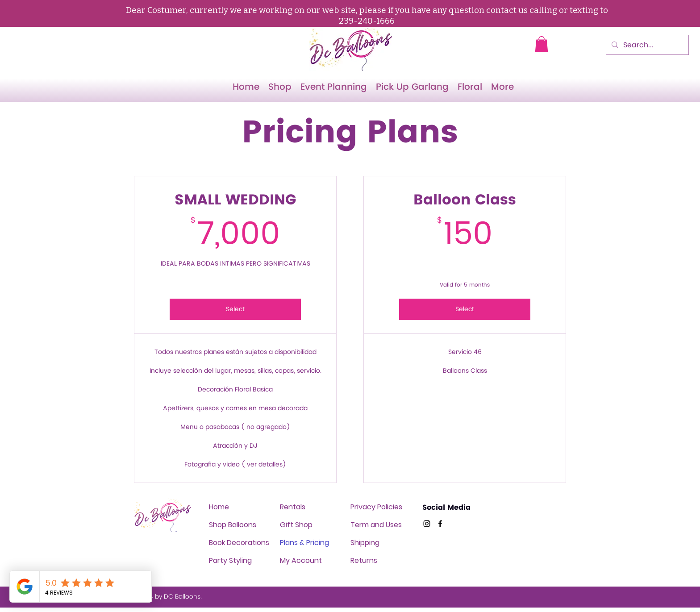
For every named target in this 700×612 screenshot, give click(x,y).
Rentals (293, 507)
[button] (542, 44)
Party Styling (230, 560)
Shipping (365, 543)
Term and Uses (376, 525)
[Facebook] (440, 524)
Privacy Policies (376, 507)
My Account (301, 560)
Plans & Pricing (304, 543)
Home (219, 507)
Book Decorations (239, 543)
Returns (364, 560)
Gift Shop (296, 525)
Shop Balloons (233, 525)
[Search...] (646, 45)
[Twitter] (427, 524)
